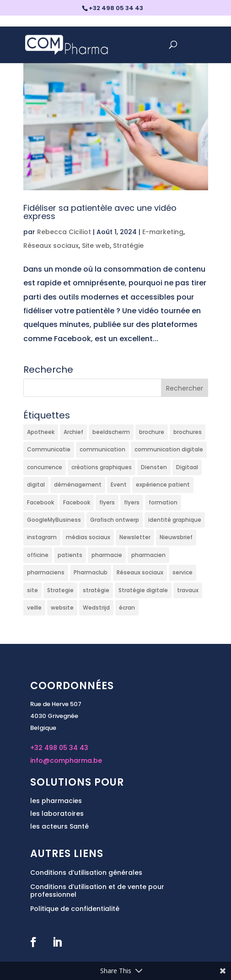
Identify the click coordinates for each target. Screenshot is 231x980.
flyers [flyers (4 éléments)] (132, 502)
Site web (96, 246)
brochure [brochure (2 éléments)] (152, 432)
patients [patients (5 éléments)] (70, 555)
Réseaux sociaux (51, 246)
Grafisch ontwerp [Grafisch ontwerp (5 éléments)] (115, 520)
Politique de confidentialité (75, 909)
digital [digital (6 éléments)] (36, 485)
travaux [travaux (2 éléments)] (188, 590)
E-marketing (163, 232)
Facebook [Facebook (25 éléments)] (40, 502)
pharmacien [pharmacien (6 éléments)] (148, 555)
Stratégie (128, 246)
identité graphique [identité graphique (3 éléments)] (175, 520)
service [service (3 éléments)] (183, 572)
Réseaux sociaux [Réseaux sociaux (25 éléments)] (140, 572)
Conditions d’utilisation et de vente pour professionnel (97, 891)
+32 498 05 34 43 (59, 748)
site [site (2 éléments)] (32, 590)
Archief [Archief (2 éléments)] (73, 432)
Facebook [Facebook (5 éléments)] (77, 502)
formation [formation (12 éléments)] (163, 502)
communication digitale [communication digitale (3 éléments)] (169, 449)
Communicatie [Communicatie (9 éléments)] (49, 449)
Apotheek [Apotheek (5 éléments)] (41, 432)
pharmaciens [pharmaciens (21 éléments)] (46, 572)
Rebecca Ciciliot (64, 232)
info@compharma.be (66, 760)
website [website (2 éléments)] (62, 608)
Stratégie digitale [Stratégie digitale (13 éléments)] (143, 590)
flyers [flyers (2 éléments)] (107, 502)
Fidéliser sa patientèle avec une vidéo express (100, 212)
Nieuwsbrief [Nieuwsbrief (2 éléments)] (176, 537)
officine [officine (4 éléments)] (38, 555)
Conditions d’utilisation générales (86, 873)
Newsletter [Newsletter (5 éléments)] (135, 537)
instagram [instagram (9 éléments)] (42, 537)
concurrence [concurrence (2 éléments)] (45, 467)
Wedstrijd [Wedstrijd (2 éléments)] (96, 608)
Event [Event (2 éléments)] (119, 485)
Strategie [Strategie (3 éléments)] (60, 590)
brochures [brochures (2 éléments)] (188, 432)
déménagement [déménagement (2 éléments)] (78, 485)
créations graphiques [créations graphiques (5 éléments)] (102, 467)
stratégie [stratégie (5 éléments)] (96, 590)
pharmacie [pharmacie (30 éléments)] (107, 555)
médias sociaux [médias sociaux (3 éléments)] (88, 537)
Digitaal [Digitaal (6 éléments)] (187, 467)
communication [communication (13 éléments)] (102, 449)
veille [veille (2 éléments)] (34, 608)
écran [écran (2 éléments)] (127, 608)
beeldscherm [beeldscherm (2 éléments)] (111, 432)
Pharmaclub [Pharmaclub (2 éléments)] (91, 572)
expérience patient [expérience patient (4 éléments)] (163, 485)
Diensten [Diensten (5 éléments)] (154, 467)
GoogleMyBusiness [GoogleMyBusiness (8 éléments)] (54, 520)
